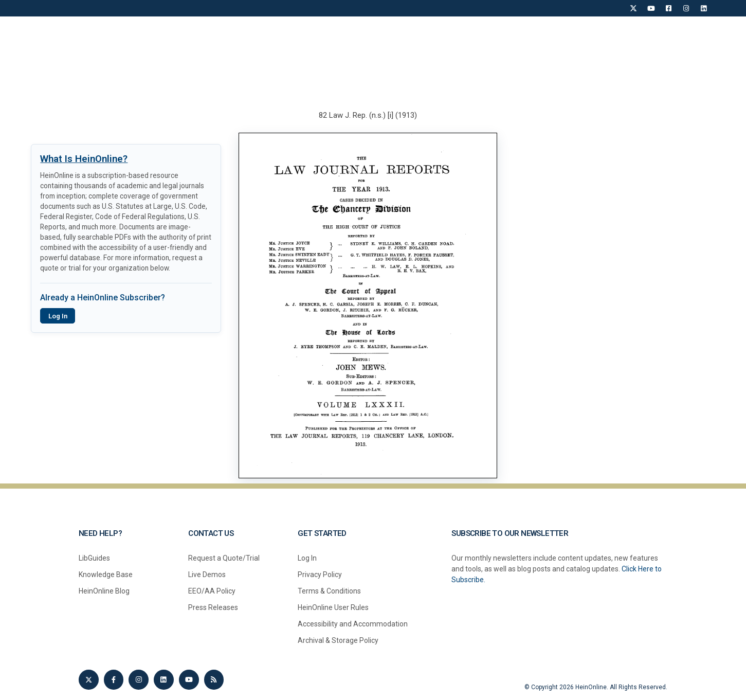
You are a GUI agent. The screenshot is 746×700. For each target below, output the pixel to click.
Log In (58, 316)
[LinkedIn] (703, 8)
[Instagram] (686, 8)
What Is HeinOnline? (84, 159)
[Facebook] (668, 8)
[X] (633, 8)
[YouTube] (651, 8)
